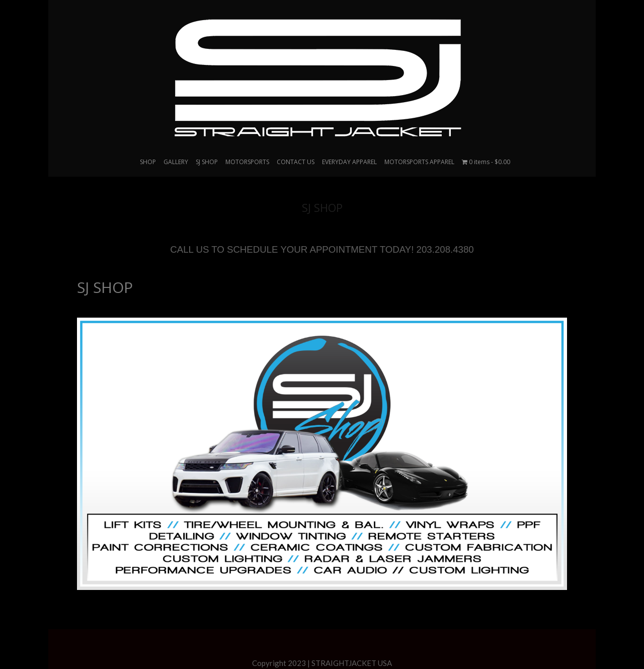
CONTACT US (296, 162)
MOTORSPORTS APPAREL (419, 162)
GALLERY (176, 162)
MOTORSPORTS (247, 162)
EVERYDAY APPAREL (349, 162)
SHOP (148, 162)
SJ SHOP (105, 287)
